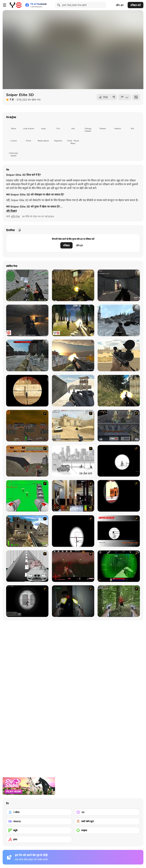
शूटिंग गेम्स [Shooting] (15, 216)
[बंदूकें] (39, 830)
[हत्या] (39, 839)
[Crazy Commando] (119, 391)
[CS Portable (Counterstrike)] (27, 285)
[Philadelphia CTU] (73, 496)
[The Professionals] (119, 426)
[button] (11, 211)
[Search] (58, 5)
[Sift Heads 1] (73, 461)
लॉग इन (79, 245)
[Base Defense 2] (27, 496)
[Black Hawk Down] (119, 320)
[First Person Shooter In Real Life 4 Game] (119, 601)
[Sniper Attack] (119, 355)
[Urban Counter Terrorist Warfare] (73, 355)
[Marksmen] (119, 566)
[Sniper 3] (27, 566)
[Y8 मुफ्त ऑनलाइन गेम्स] (16, 5)
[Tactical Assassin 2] (27, 601)
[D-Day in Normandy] (27, 461)
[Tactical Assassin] (119, 461)
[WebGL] (39, 821)
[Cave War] (27, 320)
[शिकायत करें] (125, 97)
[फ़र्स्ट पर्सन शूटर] (107, 821)
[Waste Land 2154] (27, 426)
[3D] (107, 812)
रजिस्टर (66, 245)
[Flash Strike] (73, 426)
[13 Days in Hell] (73, 566)
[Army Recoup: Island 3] (73, 285)
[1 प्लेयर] (39, 812)
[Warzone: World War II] (27, 531)
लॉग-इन (120, 5)
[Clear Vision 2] (73, 531)
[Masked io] (27, 391)
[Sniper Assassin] (119, 531)
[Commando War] (73, 391)
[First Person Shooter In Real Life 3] (73, 601)
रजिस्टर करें (136, 5)
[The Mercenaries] (119, 285)
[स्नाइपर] (107, 830)
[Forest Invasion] (73, 320)
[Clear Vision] (119, 496)
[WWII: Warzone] (27, 355)
